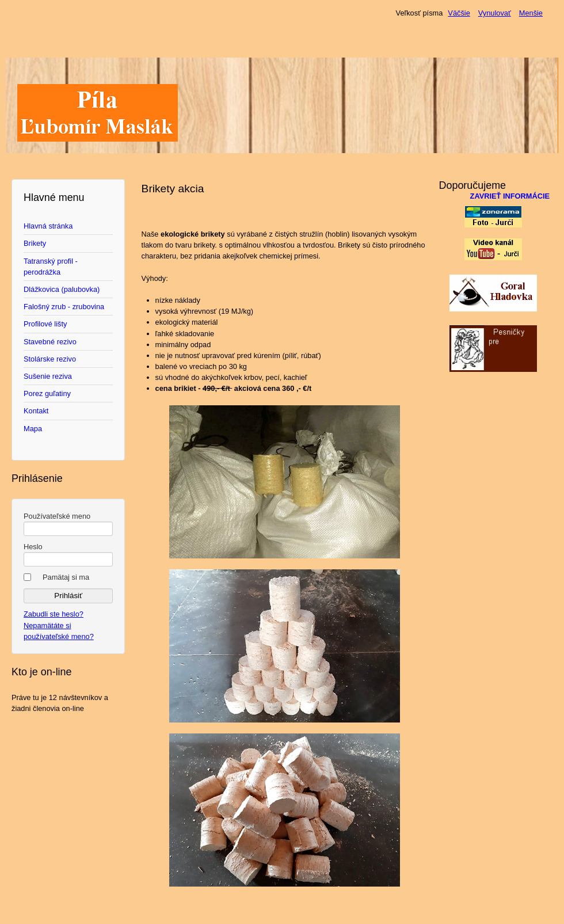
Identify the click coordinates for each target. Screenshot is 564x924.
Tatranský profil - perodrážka (51, 267)
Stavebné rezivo (50, 342)
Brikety (35, 243)
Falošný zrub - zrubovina (64, 307)
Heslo (33, 547)
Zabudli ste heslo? (54, 614)
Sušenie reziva (48, 376)
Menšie (531, 13)
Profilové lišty (45, 324)
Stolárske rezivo (50, 359)
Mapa (33, 429)
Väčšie (459, 13)
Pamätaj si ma (66, 577)
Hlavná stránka (48, 226)
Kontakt (36, 411)
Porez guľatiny (47, 393)
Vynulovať (495, 13)
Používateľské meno (57, 516)
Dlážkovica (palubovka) (62, 289)
